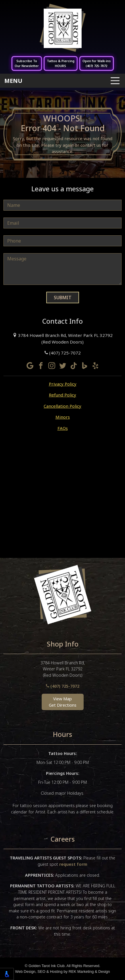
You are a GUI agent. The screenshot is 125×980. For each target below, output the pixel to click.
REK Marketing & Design (89, 972)
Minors (63, 417)
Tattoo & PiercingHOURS (61, 63)
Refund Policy (62, 395)
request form (73, 864)
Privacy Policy (63, 384)
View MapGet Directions (63, 702)
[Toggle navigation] (62, 81)
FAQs (63, 428)
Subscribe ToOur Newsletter (27, 63)
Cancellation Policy (62, 406)
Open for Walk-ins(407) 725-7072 (97, 63)
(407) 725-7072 (63, 353)
